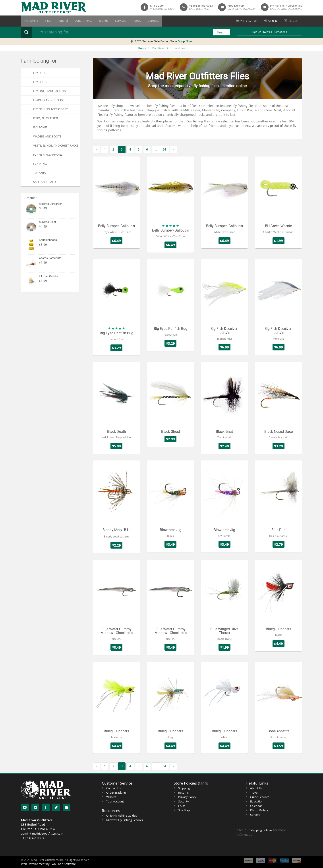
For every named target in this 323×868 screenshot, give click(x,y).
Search (221, 32)
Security (184, 801)
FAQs (182, 806)
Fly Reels (40, 82)
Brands (97, 21)
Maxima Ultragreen (51, 204)
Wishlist (111, 797)
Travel (254, 793)
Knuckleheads (48, 240)
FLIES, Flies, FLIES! (45, 118)
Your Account (115, 801)
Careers (255, 815)
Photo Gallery (259, 810)
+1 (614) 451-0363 (201, 6)
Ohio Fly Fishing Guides (122, 816)
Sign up (293, 21)
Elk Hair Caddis (48, 276)
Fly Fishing (31, 21)
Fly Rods (40, 73)
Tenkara (39, 173)
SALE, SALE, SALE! (44, 182)
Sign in (273, 21)
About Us (256, 788)
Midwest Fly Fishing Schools (125, 820)
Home (142, 48)
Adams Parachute (50, 258)
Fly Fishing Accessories (51, 109)
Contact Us (113, 788)
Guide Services (260, 797)
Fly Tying (40, 164)
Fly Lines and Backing (49, 91)
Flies (46, 21)
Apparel (59, 21)
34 (164, 149)
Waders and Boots (47, 136)
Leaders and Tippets (48, 100)
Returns (183, 793)
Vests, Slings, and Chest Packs (56, 145)
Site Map (184, 810)
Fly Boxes (40, 127)
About (127, 21)
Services (112, 21)
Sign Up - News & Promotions (269, 32)
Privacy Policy (187, 797)
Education (257, 801)
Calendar (256, 806)
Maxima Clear (47, 222)
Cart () (249, 21)
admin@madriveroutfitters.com (42, 833)
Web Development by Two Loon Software (48, 864)
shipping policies (261, 830)
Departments (78, 21)
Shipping (184, 788)
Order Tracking (116, 793)
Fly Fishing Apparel (48, 155)
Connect (142, 21)
